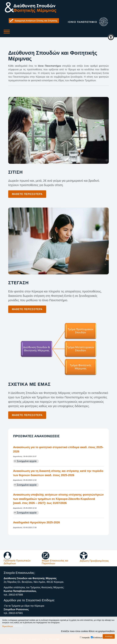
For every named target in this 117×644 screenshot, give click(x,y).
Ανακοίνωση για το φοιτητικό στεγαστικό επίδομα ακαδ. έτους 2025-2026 (58, 449)
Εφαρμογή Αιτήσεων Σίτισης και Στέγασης (36, 21)
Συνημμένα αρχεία (27, 461)
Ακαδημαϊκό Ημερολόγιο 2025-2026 (36, 522)
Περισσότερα (8, 626)
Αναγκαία (86, 638)
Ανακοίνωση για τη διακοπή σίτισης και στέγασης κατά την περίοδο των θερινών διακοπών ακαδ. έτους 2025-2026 (58, 473)
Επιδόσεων (98, 638)
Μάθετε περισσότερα (27, 194)
